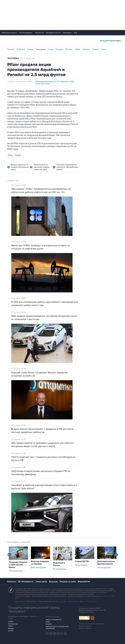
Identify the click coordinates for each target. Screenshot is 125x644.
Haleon (18, 155)
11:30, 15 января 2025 (28, 58)
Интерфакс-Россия (53, 33)
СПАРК (11, 622)
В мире (30, 49)
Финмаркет (67, 33)
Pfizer (10, 155)
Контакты (12, 582)
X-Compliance (13, 624)
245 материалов (104, 568)
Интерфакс (63, 41)
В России (21, 49)
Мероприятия (84, 582)
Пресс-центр (41, 582)
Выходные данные (85, 626)
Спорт (51, 49)
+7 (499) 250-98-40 (73, 602)
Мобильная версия (9, 33)
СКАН (48, 622)
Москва (69, 49)
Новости (86, 49)
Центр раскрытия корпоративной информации (57, 627)
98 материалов (81, 565)
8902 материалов (38, 568)
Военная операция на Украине (40, 563)
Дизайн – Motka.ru (85, 628)
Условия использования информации (92, 624)
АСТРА (11, 631)
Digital (77, 49)
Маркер (11, 629)
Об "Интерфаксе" (26, 33)
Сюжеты (96, 49)
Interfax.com (39, 33)
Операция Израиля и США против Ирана (18, 565)
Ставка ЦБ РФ (82, 561)
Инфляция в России (59, 564)
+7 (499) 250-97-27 (90, 602)
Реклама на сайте (68, 582)
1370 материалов (16, 571)
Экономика (41, 49)
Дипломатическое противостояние (106, 563)
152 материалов (59, 569)
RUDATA (49, 624)
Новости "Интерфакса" (54, 620)
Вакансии (53, 582)
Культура (59, 49)
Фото (104, 49)
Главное (11, 49)
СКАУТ (11, 626)
